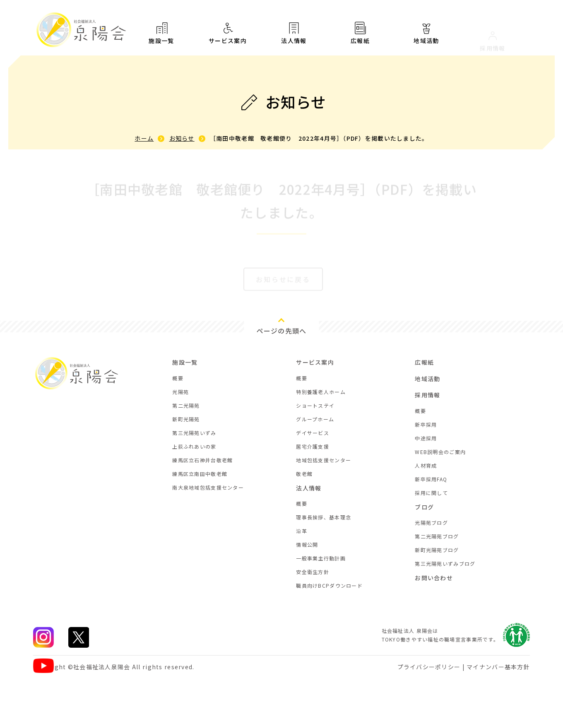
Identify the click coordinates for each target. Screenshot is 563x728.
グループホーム (315, 419)
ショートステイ (315, 405)
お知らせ (182, 138)
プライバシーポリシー (429, 667)
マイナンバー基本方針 (498, 667)
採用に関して (431, 493)
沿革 (302, 531)
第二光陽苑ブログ (437, 536)
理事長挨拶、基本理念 (324, 517)
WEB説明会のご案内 (440, 452)
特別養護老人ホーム (321, 392)
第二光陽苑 (186, 405)
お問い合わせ (434, 578)
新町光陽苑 (186, 419)
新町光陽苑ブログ (437, 550)
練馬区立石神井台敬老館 (202, 460)
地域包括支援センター (324, 460)
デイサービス (313, 433)
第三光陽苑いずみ (194, 433)
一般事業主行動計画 (321, 558)
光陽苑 (180, 392)
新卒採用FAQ (431, 479)
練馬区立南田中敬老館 (200, 474)
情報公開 (307, 544)
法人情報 (294, 35)
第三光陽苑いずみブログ (445, 563)
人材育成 (426, 465)
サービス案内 (228, 34)
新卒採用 (426, 424)
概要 (178, 378)
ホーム (144, 138)
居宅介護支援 (313, 446)
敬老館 (304, 474)
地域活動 (427, 379)
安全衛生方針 (313, 572)
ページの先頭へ (282, 331)
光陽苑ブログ (431, 523)
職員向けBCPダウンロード (329, 585)
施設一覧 (161, 33)
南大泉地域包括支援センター (208, 487)
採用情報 (427, 395)
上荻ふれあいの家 (194, 446)
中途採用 (426, 438)
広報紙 (360, 39)
